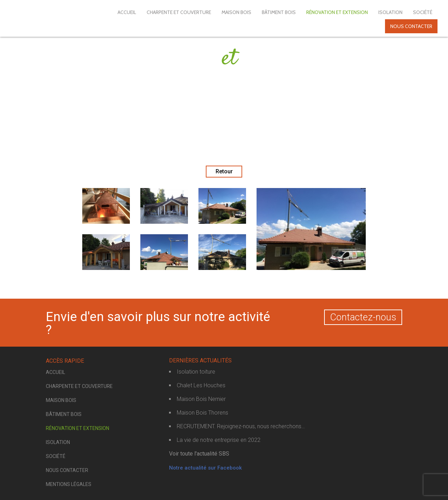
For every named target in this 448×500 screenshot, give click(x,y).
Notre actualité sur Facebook (205, 468)
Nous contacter (411, 26)
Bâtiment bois (279, 12)
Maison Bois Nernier (201, 399)
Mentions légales (69, 484)
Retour (224, 171)
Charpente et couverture (179, 12)
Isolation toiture (196, 372)
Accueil (127, 12)
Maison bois (236, 12)
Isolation (390, 12)
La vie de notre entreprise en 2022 (219, 440)
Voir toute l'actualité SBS (199, 454)
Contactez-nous (363, 317)
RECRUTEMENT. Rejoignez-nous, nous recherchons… (241, 426)
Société (423, 12)
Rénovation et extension (337, 12)
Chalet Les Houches (201, 385)
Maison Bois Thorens (202, 413)
